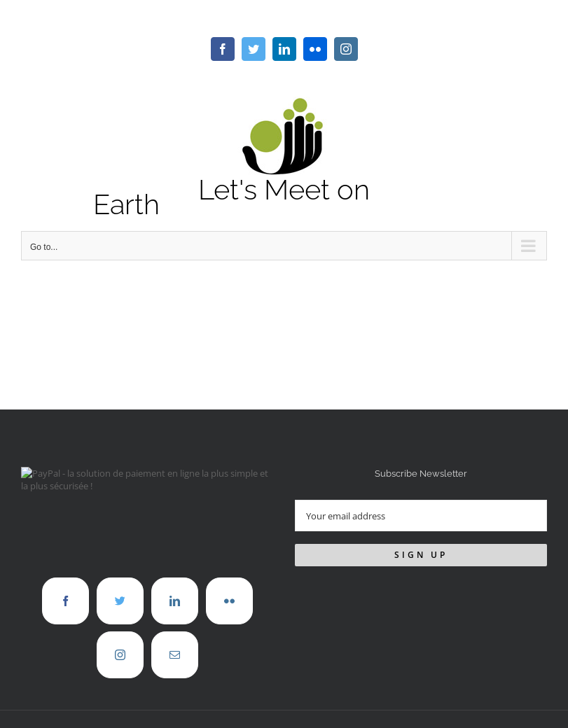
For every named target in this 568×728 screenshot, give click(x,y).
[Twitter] (120, 601)
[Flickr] (229, 601)
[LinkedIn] (175, 601)
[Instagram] (120, 655)
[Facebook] (65, 601)
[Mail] (175, 655)
